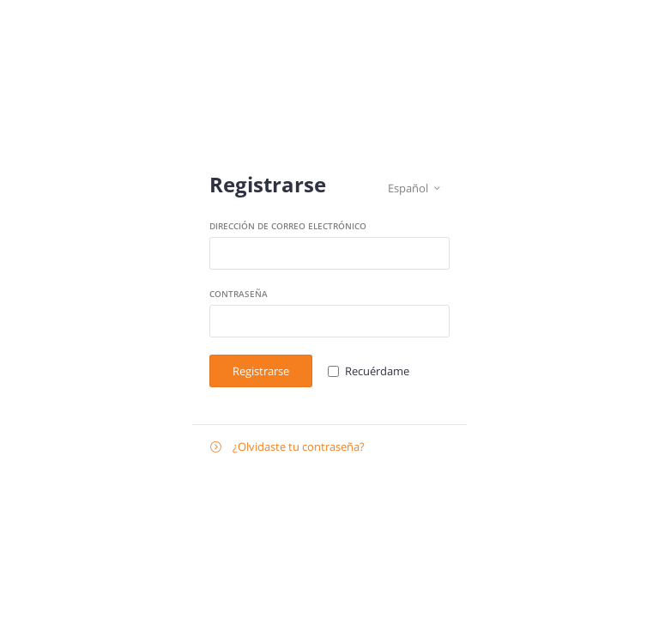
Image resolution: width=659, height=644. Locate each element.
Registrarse (261, 371)
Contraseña (239, 294)
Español (414, 188)
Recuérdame (377, 371)
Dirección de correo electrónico (288, 226)
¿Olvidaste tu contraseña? (287, 447)
